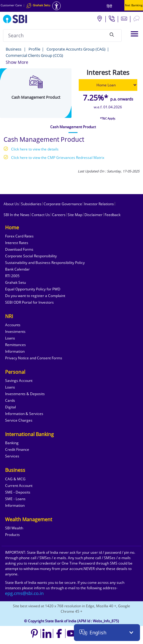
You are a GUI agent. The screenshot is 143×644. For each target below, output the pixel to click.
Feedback (113, 215)
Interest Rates (17, 243)
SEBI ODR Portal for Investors (29, 302)
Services (12, 456)
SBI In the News (17, 215)
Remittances (15, 345)
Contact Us (41, 215)
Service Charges (19, 420)
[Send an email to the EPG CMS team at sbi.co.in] (25, 593)
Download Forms (19, 249)
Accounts (13, 325)
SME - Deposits (18, 492)
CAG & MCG (15, 479)
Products (12, 535)
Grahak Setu (15, 282)
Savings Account (19, 381)
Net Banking (134, 5)
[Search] (112, 35)
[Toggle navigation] (134, 34)
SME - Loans (15, 499)
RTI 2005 (12, 276)
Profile (34, 49)
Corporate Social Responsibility (31, 256)
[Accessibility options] (56, 6)
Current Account (19, 486)
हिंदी (109, 6)
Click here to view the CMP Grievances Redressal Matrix (58, 158)
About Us (11, 204)
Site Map (75, 215)
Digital (11, 407)
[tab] (73, 127)
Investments (15, 331)
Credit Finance (17, 449)
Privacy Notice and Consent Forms (34, 358)
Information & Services (24, 414)
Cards (10, 400)
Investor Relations (99, 204)
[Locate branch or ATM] (99, 18)
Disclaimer (93, 215)
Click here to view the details (35, 149)
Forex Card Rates (19, 236)
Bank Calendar (17, 269)
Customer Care (11, 5)
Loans (10, 338)
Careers (59, 215)
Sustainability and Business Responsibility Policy (45, 263)
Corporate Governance (63, 204)
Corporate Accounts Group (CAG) (76, 49)
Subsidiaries (31, 204)
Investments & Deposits (25, 394)
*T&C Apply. (108, 118)
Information (15, 351)
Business (14, 49)
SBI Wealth (14, 528)
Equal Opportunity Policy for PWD (33, 289)
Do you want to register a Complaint (35, 296)
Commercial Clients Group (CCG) (34, 55)
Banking (12, 443)
